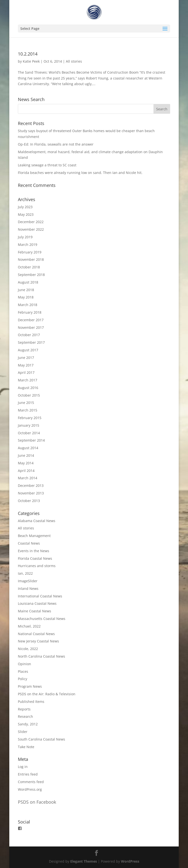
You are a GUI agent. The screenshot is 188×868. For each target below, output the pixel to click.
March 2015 (28, 410)
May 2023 (26, 214)
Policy (23, 679)
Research (25, 716)
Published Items (31, 702)
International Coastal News (40, 596)
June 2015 (26, 403)
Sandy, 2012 (28, 724)
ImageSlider (28, 581)
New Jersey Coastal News (38, 641)
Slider (23, 732)
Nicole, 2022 (28, 649)
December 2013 (31, 485)
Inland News (28, 588)
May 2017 (26, 365)
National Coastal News (36, 634)
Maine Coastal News (35, 611)
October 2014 (29, 433)
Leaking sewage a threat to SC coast (47, 165)
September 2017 (31, 342)
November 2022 (31, 229)
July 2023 (25, 207)
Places (23, 671)
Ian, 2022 (25, 573)
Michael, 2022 (29, 626)
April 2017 (26, 372)
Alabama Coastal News (37, 521)
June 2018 (26, 290)
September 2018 (31, 275)
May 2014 (26, 463)
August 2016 (28, 388)
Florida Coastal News (35, 558)
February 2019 (30, 252)
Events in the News (34, 551)
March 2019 (28, 245)
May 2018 (26, 297)
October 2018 (29, 267)
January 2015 (29, 425)
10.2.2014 (28, 54)
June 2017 (26, 358)
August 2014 (28, 448)
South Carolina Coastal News (41, 739)
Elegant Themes (84, 861)
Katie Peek (31, 61)
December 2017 (31, 320)
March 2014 (28, 478)
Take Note (26, 747)
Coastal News (29, 543)
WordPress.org (30, 789)
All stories (74, 61)
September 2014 (31, 440)
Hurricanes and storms (37, 566)
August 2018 (28, 282)
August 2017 (28, 350)
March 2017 (28, 380)
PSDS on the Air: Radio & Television (47, 694)
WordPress (130, 861)
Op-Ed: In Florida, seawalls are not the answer (56, 144)
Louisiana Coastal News (37, 603)
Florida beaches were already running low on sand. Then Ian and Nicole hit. (80, 173)
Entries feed (28, 774)
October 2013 (29, 501)
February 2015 (30, 418)
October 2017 (29, 335)
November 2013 (31, 493)
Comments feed (31, 782)
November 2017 (31, 327)
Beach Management (34, 536)
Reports (24, 709)
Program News (30, 686)
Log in (23, 767)
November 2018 (31, 259)
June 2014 (26, 455)
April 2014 (26, 471)
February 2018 (30, 312)
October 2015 (29, 395)
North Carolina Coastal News (41, 656)
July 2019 (25, 237)
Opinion (24, 664)
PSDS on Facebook (37, 802)
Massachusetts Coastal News (42, 619)
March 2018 (28, 305)
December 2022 (31, 222)
